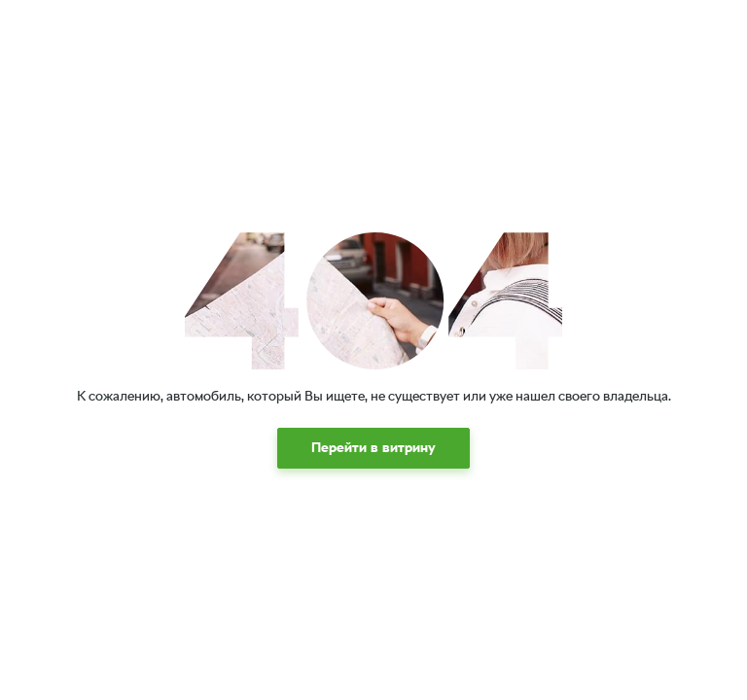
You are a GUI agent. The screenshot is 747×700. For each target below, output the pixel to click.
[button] (373, 448)
